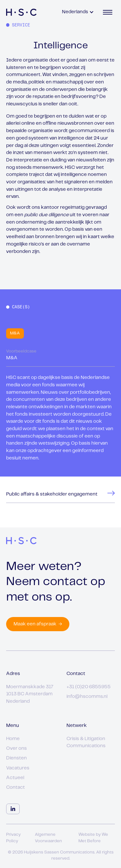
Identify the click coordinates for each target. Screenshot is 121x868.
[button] (78, 12)
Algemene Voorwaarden (48, 838)
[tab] (15, 333)
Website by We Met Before (93, 838)
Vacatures (18, 768)
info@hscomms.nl (87, 697)
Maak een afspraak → (38, 624)
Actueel (15, 778)
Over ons (16, 748)
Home (13, 739)
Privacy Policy (13, 838)
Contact (15, 787)
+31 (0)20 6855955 (89, 687)
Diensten (16, 758)
